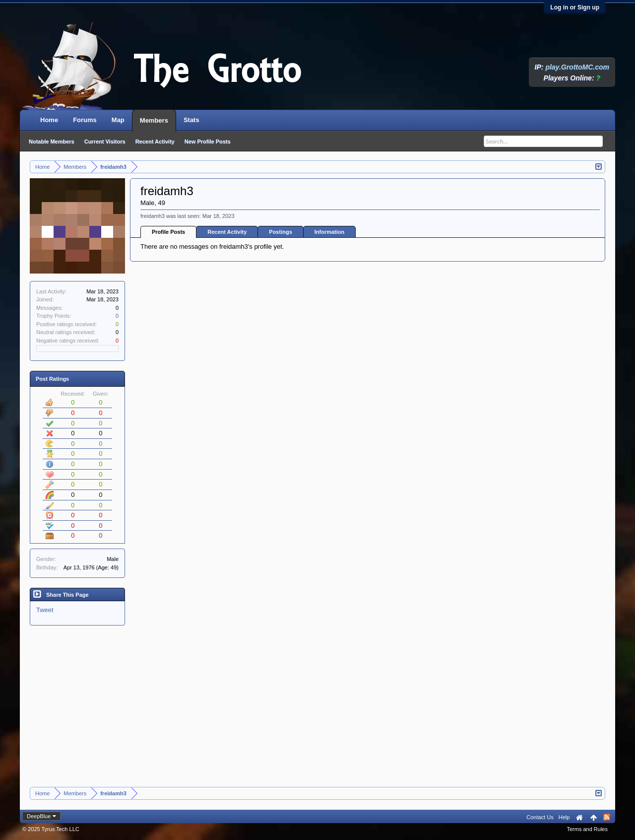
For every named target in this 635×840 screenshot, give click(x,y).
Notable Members (52, 141)
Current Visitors (105, 141)
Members (154, 120)
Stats (191, 120)
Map (118, 120)
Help (564, 817)
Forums (85, 120)
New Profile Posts (208, 141)
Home (49, 120)
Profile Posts (168, 232)
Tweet (45, 610)
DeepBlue (39, 816)
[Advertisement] (317, 712)
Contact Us (540, 817)
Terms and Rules (587, 829)
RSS (607, 817)
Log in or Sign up (575, 7)
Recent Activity (227, 232)
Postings (280, 232)
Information (330, 232)
